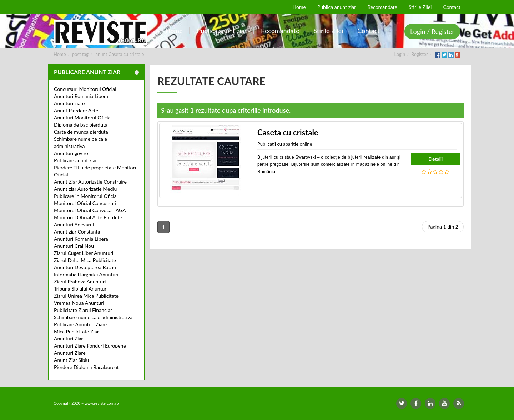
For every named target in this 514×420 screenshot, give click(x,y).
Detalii (436, 159)
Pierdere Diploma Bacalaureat (86, 367)
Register (419, 54)
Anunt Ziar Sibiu (71, 360)
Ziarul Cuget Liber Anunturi (84, 253)
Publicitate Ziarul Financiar (83, 310)
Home (60, 54)
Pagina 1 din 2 (443, 227)
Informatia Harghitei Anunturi (86, 274)
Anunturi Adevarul (74, 224)
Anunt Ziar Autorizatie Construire (90, 182)
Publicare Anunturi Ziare (80, 324)
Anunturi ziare (69, 103)
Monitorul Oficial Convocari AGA (90, 210)
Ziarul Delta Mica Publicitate (85, 260)
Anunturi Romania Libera (81, 96)
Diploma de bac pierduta (81, 125)
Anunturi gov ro (71, 153)
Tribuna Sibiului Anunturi (81, 289)
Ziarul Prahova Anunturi (80, 281)
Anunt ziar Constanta (77, 232)
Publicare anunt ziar (75, 160)
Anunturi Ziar (68, 339)
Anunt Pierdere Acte (76, 110)
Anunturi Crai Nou (74, 246)
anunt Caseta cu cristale (120, 54)
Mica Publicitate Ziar (76, 331)
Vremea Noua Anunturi (79, 303)
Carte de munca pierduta (81, 132)
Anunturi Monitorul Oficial (83, 117)
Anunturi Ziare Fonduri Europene (90, 346)
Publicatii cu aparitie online (285, 144)
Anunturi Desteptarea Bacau (85, 267)
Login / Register (432, 31)
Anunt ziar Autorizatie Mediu (85, 189)
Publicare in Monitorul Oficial (86, 196)
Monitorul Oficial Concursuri (85, 203)
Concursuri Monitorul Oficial (85, 89)
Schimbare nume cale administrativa (93, 317)
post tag (80, 54)
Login (400, 54)
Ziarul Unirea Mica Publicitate (86, 296)
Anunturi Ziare (70, 353)
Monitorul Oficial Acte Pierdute (88, 217)
